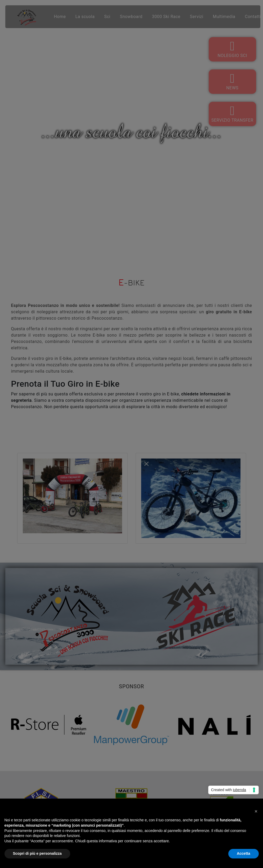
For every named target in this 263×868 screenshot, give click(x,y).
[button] (256, 811)
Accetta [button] (244, 853)
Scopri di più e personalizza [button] (37, 853)
